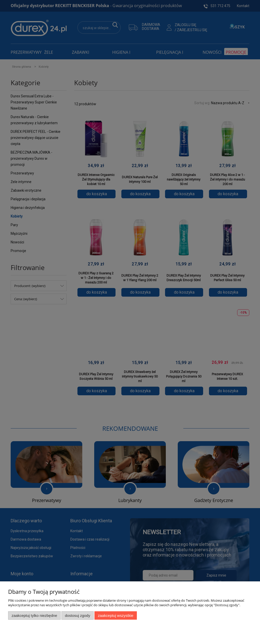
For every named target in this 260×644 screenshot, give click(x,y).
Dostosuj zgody (77, 615)
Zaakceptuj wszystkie (116, 615)
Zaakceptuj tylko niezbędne (34, 615)
